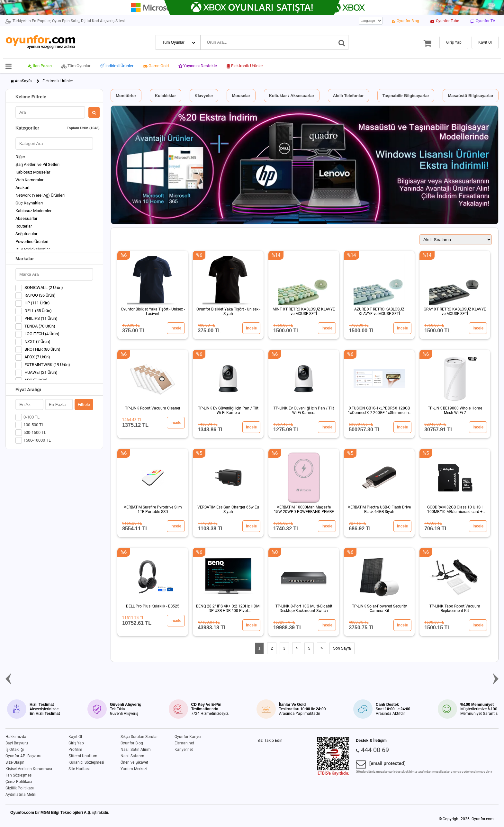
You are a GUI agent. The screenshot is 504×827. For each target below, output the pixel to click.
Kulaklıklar (166, 96)
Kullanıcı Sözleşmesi (86, 762)
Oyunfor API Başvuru (23, 756)
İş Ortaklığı (15, 750)
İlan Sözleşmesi (19, 775)
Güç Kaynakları (29, 203)
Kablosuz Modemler (33, 211)
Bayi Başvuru (17, 743)
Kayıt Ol (75, 737)
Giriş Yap (76, 743)
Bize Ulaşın (15, 762)
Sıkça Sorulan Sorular (139, 737)
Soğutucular (26, 234)
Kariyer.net (184, 750)
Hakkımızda (16, 737)
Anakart (22, 188)
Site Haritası (79, 769)
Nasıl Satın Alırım (136, 750)
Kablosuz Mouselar (33, 172)
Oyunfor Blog (132, 743)
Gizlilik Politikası (20, 788)
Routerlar (24, 226)
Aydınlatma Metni (21, 795)
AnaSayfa (23, 81)
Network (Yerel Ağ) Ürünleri (40, 195)
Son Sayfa (342, 648)
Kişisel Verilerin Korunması (29, 769)
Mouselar (241, 96)
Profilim (75, 750)
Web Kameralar (29, 180)
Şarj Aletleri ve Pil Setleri (37, 164)
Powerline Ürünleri (32, 242)
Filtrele (84, 405)
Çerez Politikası (19, 782)
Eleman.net (184, 743)
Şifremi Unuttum (83, 756)
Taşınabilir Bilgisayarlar (406, 96)
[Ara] (342, 42)
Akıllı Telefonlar (348, 96)
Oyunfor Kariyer (188, 737)
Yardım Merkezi (134, 769)
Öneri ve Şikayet (134, 762)
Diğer (20, 157)
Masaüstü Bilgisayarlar (471, 96)
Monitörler (126, 96)
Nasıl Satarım (132, 756)
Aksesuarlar (26, 218)
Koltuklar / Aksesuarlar (292, 96)
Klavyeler (204, 96)
